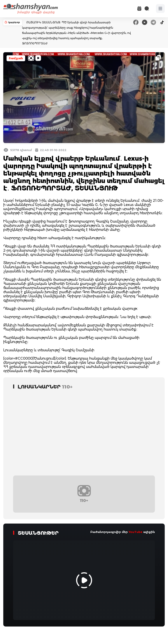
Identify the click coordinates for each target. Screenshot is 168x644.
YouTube (136, 532)
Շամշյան (16, 58)
